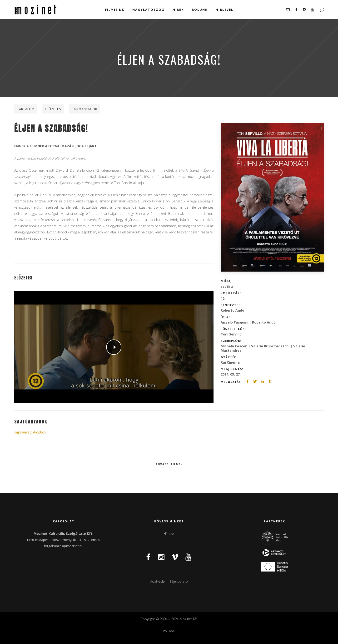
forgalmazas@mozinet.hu (64, 546)
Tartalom (26, 109)
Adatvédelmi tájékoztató (169, 581)
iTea (171, 631)
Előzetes (53, 109)
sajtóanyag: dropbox (30, 432)
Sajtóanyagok (84, 109)
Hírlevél (169, 533)
